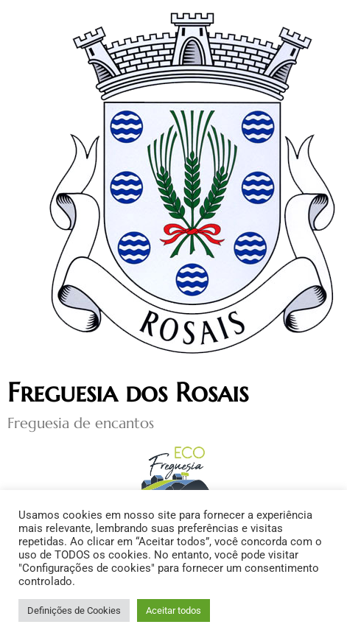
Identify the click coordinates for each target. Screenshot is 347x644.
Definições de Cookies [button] (74, 610)
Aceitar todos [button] (173, 610)
